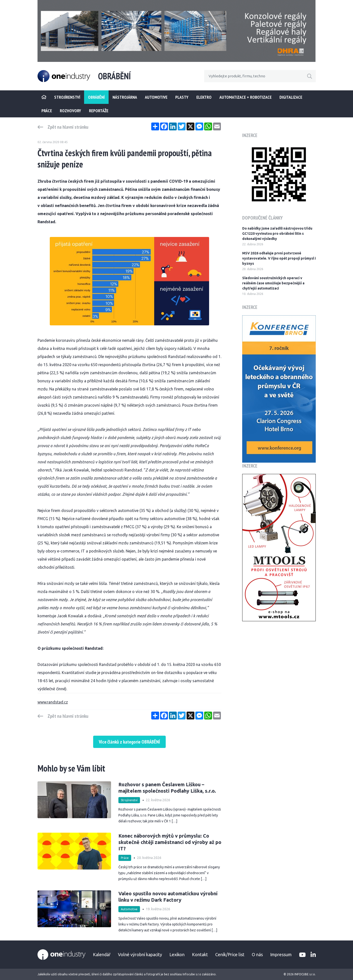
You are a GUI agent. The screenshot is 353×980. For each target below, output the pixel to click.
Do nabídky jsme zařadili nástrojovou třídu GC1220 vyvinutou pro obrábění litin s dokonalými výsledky (277, 234)
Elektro (204, 97)
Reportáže (99, 111)
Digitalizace (291, 97)
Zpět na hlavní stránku (68, 127)
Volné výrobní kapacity (140, 954)
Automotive (156, 97)
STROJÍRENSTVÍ (67, 97)
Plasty (182, 97)
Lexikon (177, 954)
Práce (47, 111)
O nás (257, 954)
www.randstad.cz (53, 702)
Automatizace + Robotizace (246, 97)
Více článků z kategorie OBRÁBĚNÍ (129, 742)
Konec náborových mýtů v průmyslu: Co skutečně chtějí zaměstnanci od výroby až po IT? (170, 842)
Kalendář (102, 954)
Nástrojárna (125, 97)
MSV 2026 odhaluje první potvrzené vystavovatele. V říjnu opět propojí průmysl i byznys (279, 258)
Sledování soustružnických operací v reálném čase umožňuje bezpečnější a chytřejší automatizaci (273, 283)
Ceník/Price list (230, 954)
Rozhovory (70, 111)
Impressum (281, 954)
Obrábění (96, 97)
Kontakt (200, 954)
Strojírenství (129, 800)
